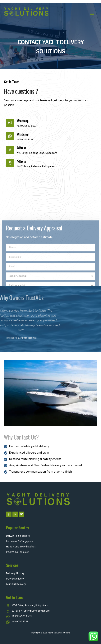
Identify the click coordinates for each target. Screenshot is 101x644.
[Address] (7, 150)
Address (19, 148)
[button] (92, 13)
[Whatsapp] (7, 123)
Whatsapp (20, 121)
